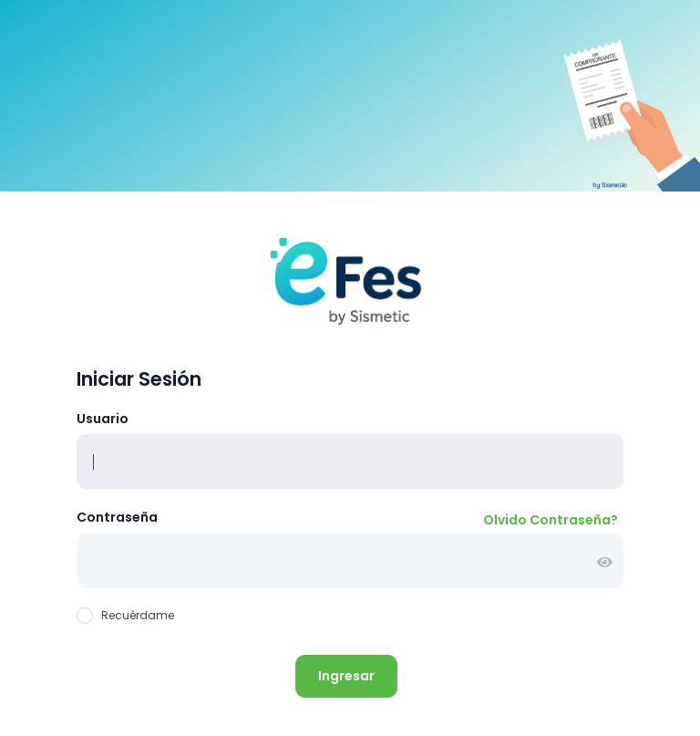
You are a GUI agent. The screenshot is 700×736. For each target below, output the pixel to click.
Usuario (103, 419)
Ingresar (346, 676)
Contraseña (117, 517)
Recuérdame (125, 616)
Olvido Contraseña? (551, 520)
